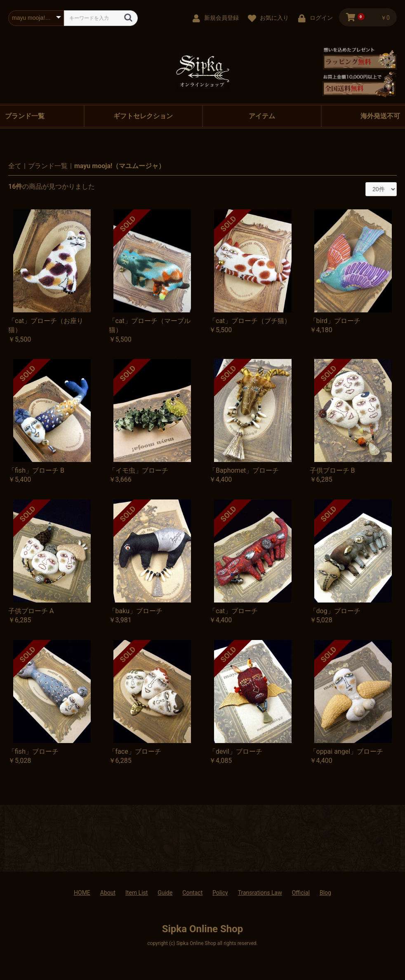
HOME (82, 893)
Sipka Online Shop (203, 929)
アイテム (262, 116)
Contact (192, 893)
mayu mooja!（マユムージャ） (120, 166)
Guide (165, 893)
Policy (220, 893)
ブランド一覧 (48, 166)
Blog (325, 893)
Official (301, 893)
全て (15, 166)
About (108, 893)
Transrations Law (260, 893)
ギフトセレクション (143, 116)
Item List (137, 893)
